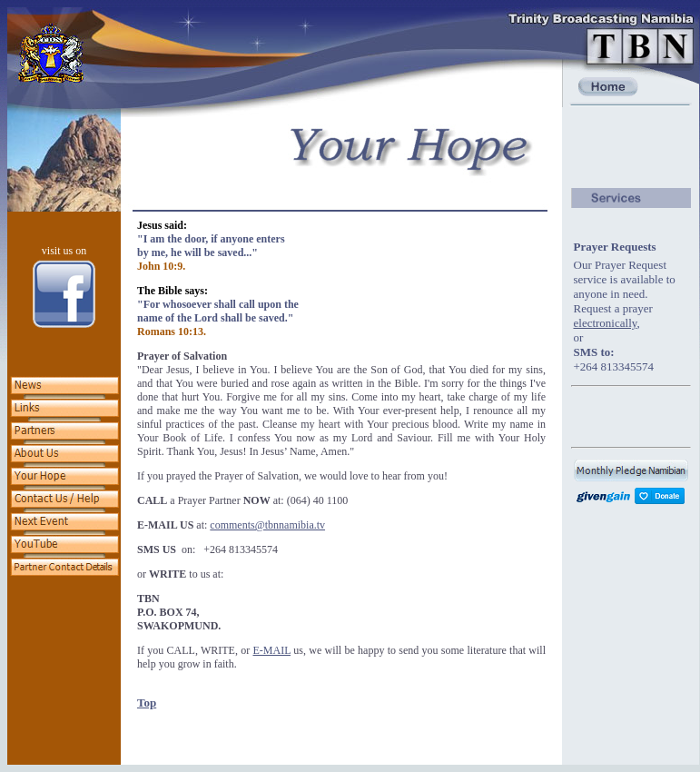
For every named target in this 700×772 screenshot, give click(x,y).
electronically (606, 323)
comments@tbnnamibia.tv (267, 525)
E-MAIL (271, 650)
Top (147, 703)
